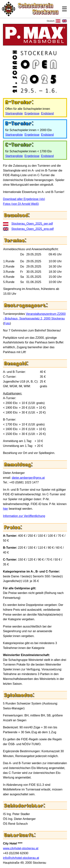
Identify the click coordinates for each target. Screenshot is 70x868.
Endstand (47, 113)
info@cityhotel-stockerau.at (21, 858)
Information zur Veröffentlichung (24, 516)
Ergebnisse (32, 113)
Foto (7, 323)
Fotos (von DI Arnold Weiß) (21, 204)
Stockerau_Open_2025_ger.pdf (32, 224)
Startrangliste (14, 113)
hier (6, 509)
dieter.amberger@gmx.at (28, 478)
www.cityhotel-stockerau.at (21, 848)
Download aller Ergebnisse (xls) (24, 199)
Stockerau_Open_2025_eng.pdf (33, 229)
